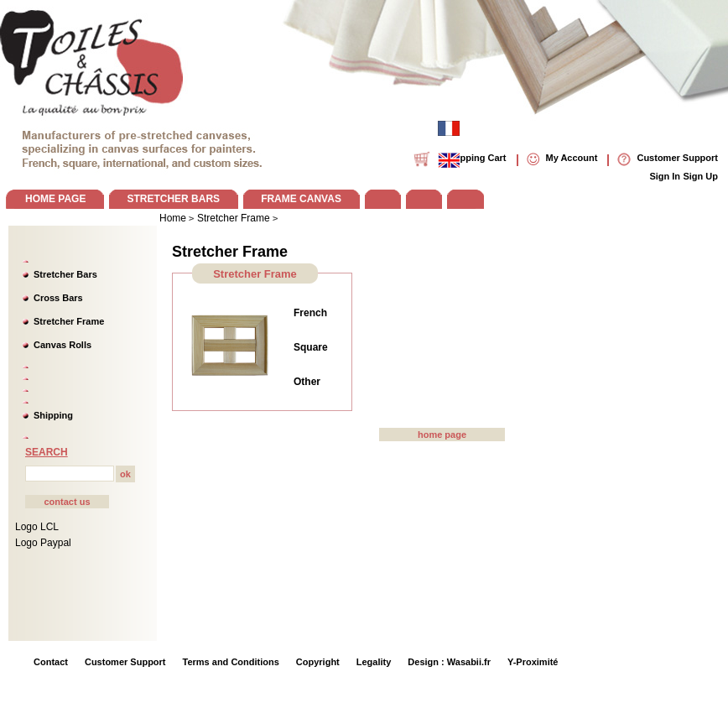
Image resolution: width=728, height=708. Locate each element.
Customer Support (125, 662)
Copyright (318, 662)
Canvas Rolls (62, 345)
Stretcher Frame (69, 321)
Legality (374, 662)
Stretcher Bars (65, 274)
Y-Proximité (533, 662)
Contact (51, 662)
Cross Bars (58, 298)
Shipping (53, 415)
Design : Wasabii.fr (449, 662)
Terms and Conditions (231, 662)
